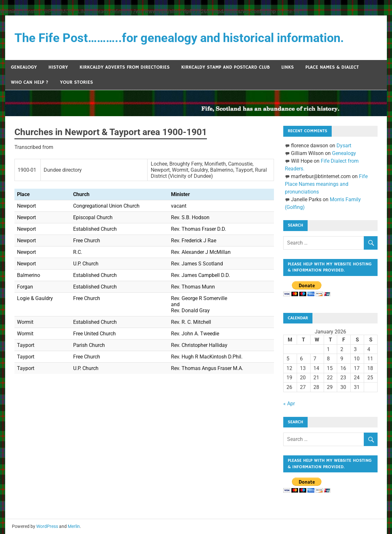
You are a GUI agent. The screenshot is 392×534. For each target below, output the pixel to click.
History (58, 67)
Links (288, 67)
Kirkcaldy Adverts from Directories (125, 67)
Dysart (344, 146)
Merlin (74, 526)
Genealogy (24, 67)
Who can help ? (30, 82)
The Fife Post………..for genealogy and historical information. (179, 38)
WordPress (47, 526)
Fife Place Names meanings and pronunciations (326, 184)
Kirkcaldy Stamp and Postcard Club (226, 67)
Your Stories (77, 82)
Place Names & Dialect (332, 67)
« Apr (289, 404)
